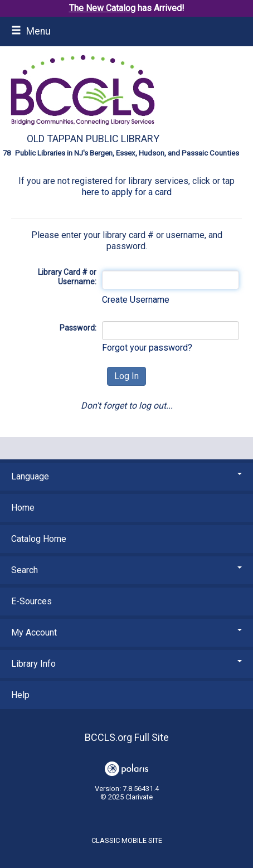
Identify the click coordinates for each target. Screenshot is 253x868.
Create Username (136, 300)
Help (20, 695)
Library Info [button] (126, 664)
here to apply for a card (127, 192)
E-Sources (31, 601)
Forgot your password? (147, 348)
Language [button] (126, 476)
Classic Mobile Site (127, 840)
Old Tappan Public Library (93, 139)
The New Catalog (102, 8)
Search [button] (126, 570)
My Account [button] (126, 632)
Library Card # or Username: (67, 277)
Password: (78, 328)
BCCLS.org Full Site (127, 737)
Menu (31, 31)
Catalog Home (39, 539)
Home (23, 508)
